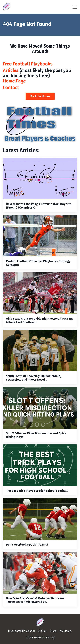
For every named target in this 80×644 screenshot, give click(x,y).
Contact (11, 88)
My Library (66, 631)
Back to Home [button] (40, 96)
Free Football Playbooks (28, 64)
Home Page (14, 81)
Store (53, 631)
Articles (11, 70)
